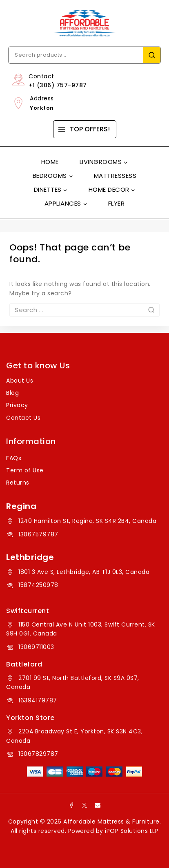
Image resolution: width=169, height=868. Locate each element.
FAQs (14, 458)
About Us (20, 381)
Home (50, 162)
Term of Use (25, 470)
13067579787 (38, 534)
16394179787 (38, 700)
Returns (18, 483)
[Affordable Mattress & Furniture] (84, 23)
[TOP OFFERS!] (85, 129)
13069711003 (36, 647)
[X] (84, 805)
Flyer (117, 203)
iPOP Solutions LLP (132, 831)
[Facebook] (71, 805)
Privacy (17, 405)
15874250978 (38, 585)
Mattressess (115, 176)
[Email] (98, 805)
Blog (12, 393)
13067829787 (38, 754)
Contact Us (23, 418)
